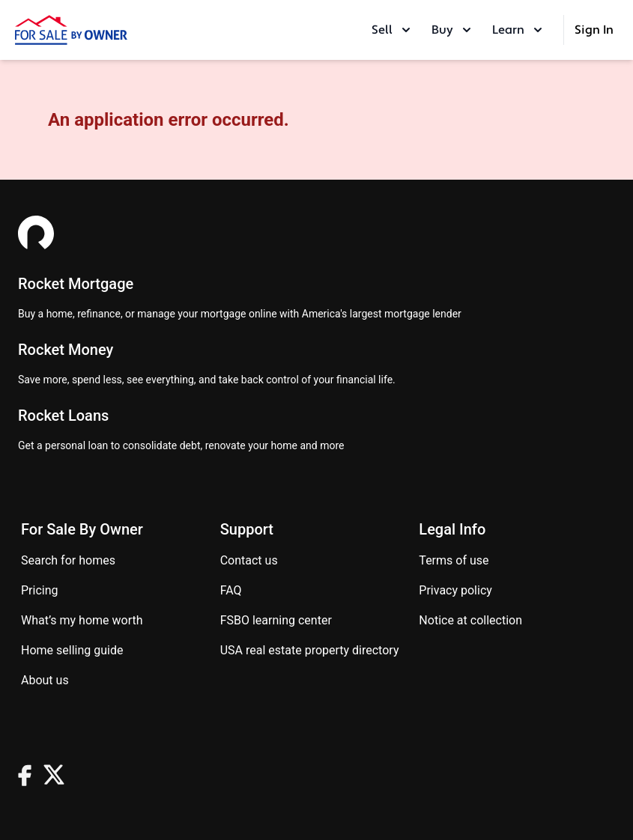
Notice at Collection (470, 620)
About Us (45, 680)
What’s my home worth (82, 620)
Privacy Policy (455, 590)
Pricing (40, 590)
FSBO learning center (276, 620)
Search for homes (68, 560)
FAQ (231, 590)
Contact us (249, 560)
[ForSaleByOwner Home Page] (71, 30)
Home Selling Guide (72, 650)
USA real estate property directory (310, 650)
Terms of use (454, 560)
